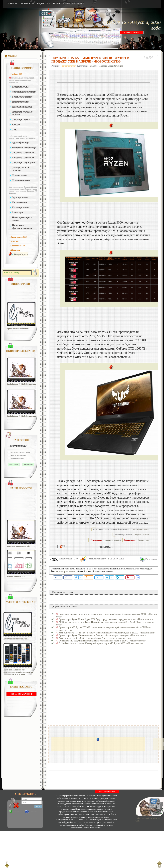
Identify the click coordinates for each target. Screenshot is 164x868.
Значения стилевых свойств (22, 113)
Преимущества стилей (24, 92)
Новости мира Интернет (111, 66)
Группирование (20, 197)
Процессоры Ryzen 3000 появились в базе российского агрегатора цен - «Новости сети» (102, 635)
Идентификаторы (21, 143)
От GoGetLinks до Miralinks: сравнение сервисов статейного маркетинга (22, 385)
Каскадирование (21, 207)
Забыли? (33, 812)
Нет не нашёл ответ (18, 455)
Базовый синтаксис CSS (16, 576)
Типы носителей (21, 102)
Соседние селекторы (23, 153)
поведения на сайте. (113, 540)
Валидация (18, 212)
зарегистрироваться (66, 571)
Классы (16, 125)
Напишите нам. (144, 540)
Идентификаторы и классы (22, 219)
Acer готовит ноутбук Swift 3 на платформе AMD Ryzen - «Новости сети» (95, 638)
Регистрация (19, 812)
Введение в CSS (20, 87)
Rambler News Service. (141, 529)
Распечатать (151, 559)
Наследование (19, 202)
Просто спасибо (17, 458)
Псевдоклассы (19, 175)
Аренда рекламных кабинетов (18, 329)
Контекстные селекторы (25, 148)
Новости (93, 66)
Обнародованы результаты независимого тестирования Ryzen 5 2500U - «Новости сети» (102, 641)
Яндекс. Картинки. (142, 535)
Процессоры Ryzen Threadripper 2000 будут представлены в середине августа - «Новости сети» (106, 619)
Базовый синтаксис (22, 107)
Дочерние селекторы (23, 158)
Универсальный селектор (20, 169)
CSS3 (15, 130)
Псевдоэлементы (21, 180)
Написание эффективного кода (22, 227)
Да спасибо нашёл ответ (20, 452)
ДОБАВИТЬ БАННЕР (132, 33)
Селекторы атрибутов (23, 163)
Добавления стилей (22, 97)
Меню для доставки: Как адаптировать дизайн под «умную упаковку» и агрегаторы (18, 672)
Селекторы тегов (21, 120)
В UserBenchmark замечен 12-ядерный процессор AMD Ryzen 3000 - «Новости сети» (101, 643)
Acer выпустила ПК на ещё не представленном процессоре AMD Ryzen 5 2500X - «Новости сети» (107, 633)
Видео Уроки (21, 254)
